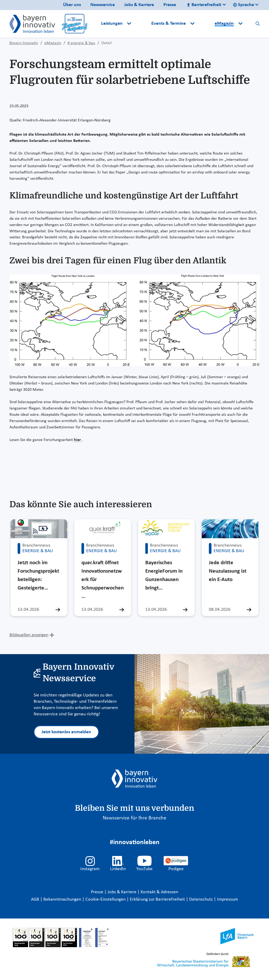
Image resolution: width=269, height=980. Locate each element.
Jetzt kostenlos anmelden (66, 732)
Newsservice (103, 5)
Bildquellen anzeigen (29, 635)
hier (78, 440)
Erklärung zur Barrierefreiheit (158, 899)
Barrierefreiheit (204, 5)
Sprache (244, 5)
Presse (170, 5)
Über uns (72, 5)
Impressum (227, 899)
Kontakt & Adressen (159, 892)
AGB (36, 899)
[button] (142, 24)
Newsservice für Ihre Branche (134, 818)
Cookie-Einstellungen (105, 899)
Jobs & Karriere (139, 5)
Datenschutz (201, 899)
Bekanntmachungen (63, 899)
